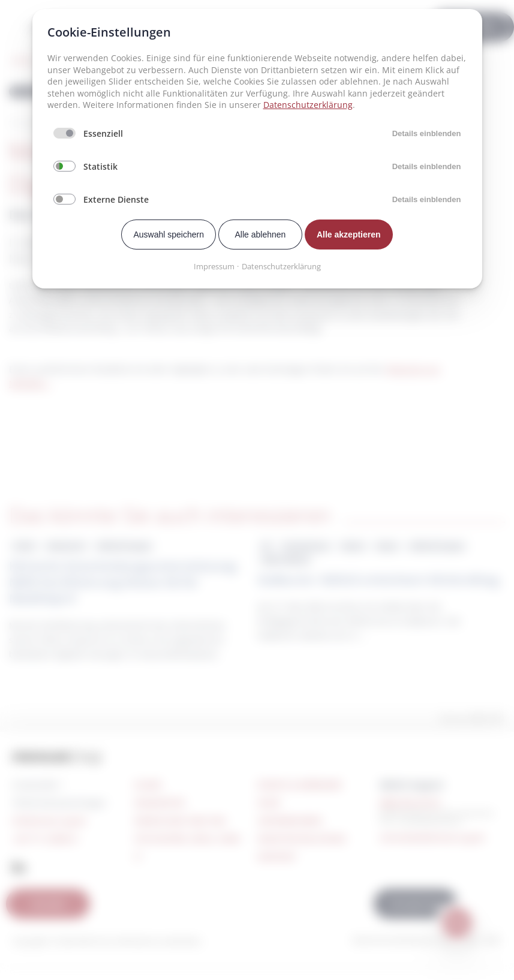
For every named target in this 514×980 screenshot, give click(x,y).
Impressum (214, 266)
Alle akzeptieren (349, 235)
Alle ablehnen (261, 235)
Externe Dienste (116, 199)
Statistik (100, 166)
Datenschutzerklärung (308, 105)
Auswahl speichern (169, 235)
